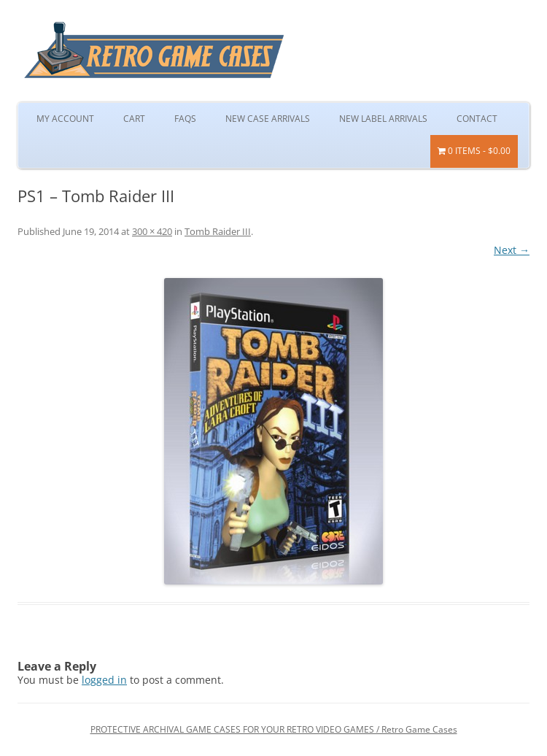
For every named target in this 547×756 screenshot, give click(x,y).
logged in (104, 680)
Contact (477, 119)
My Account (65, 119)
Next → (512, 250)
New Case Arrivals (268, 119)
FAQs (185, 119)
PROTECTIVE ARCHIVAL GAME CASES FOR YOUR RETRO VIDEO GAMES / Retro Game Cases (274, 729)
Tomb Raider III (218, 231)
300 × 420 (152, 231)
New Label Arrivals (383, 119)
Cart (134, 119)
